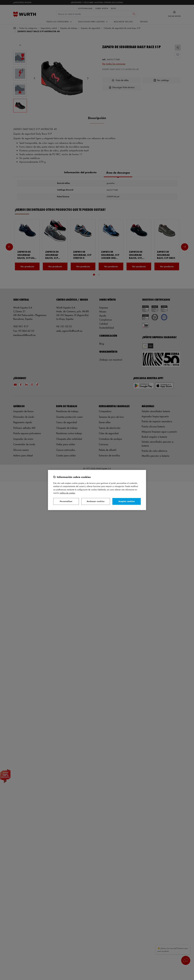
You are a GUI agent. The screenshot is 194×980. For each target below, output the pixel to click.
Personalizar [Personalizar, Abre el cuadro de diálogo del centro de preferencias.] (66, 501)
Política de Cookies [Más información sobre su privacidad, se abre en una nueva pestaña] (67, 493)
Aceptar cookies (127, 501)
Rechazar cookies (96, 501)
